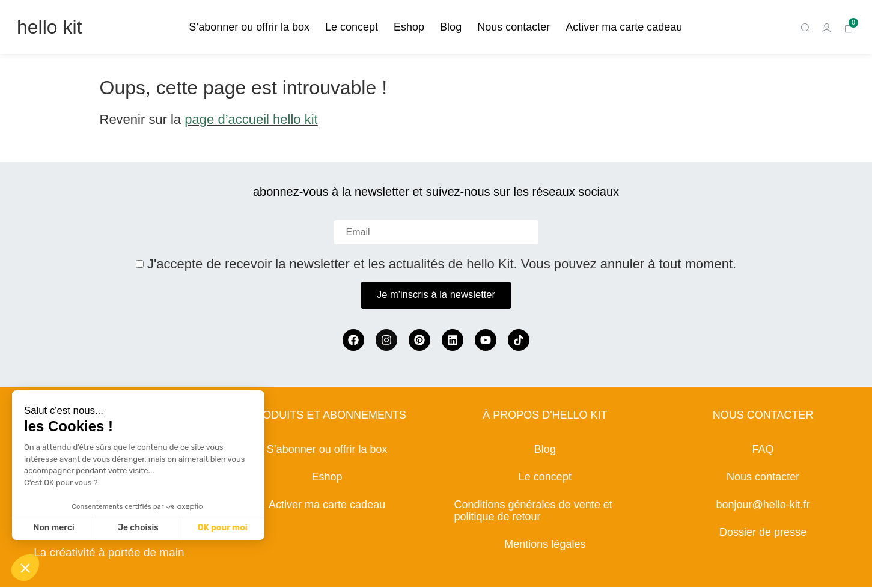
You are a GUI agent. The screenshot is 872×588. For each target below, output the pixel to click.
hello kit (50, 27)
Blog (451, 27)
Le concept (352, 27)
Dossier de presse (763, 533)
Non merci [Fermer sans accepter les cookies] (53, 528)
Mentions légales (545, 545)
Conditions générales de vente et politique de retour (533, 511)
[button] (25, 568)
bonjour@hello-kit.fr (763, 505)
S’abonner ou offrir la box (249, 27)
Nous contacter (514, 27)
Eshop (409, 27)
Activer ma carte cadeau (624, 27)
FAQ (763, 450)
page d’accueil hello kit (251, 119)
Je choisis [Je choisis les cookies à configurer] (138, 528)
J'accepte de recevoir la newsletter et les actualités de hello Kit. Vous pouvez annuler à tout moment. (442, 264)
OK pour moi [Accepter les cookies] (223, 528)
